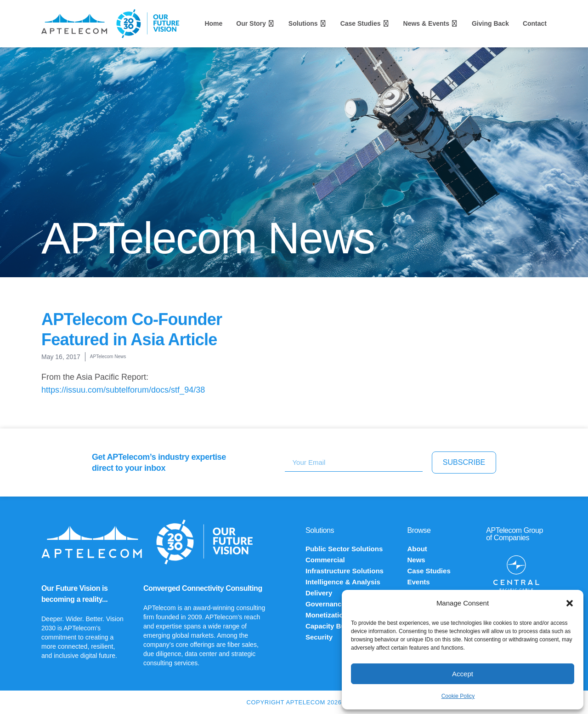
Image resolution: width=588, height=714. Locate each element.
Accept (463, 674)
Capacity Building (335, 626)
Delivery (319, 593)
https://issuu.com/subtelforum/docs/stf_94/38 (123, 390)
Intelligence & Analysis (343, 582)
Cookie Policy (458, 696)
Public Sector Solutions (344, 549)
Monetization (327, 615)
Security (319, 637)
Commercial (325, 560)
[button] (570, 603)
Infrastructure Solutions (345, 571)
